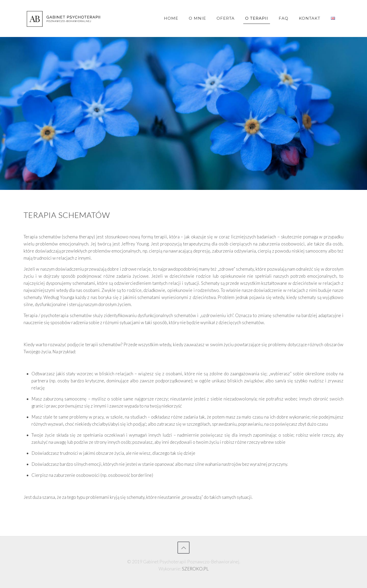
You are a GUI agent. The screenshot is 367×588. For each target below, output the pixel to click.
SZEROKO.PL (195, 569)
